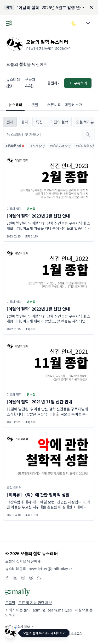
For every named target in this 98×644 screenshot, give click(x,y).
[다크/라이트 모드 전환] (74, 23)
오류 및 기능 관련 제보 (35, 603)
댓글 (35, 105)
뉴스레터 (15, 105)
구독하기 (78, 83)
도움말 (10, 603)
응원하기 (54, 83)
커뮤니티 (54, 105)
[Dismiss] (91, 7)
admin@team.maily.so (52, 610)
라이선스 (76, 633)
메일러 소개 (73, 105)
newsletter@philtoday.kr (50, 569)
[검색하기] (88, 134)
